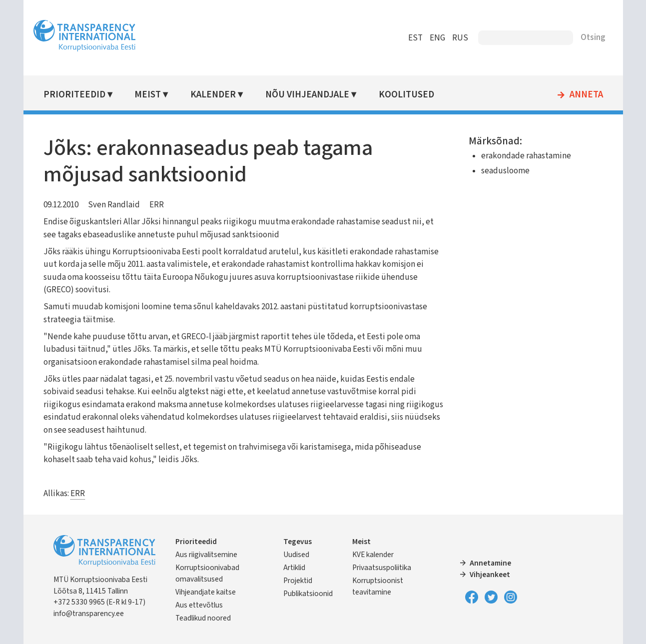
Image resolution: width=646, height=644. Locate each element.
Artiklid (294, 568)
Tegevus (298, 542)
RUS (460, 38)
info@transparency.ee (89, 614)
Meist (148, 95)
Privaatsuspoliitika (382, 568)
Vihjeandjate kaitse (206, 592)
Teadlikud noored (203, 618)
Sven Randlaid (114, 205)
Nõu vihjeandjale (307, 95)
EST (415, 38)
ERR (157, 205)
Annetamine (490, 563)
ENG (437, 38)
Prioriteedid (74, 95)
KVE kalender (373, 555)
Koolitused (406, 95)
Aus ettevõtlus (199, 605)
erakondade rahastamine (526, 156)
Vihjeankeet (490, 575)
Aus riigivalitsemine (206, 555)
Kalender (213, 95)
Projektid (298, 581)
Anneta (586, 95)
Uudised (296, 555)
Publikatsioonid (308, 594)
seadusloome (505, 171)
